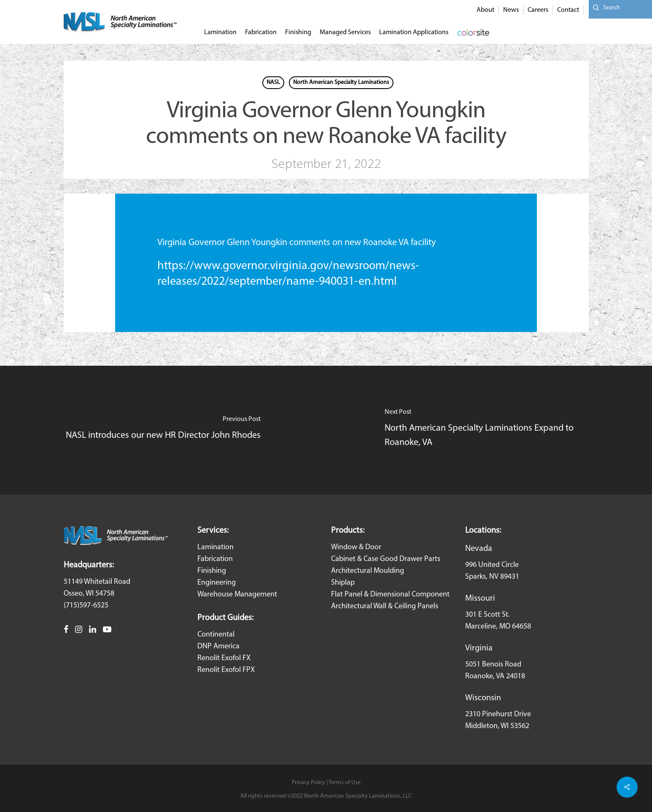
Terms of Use (345, 783)
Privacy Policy (308, 783)
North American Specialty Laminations (341, 82)
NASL (273, 82)
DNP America (218, 646)
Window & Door (356, 547)
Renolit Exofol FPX (226, 670)
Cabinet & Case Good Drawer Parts (386, 559)
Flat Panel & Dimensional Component (390, 595)
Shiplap (343, 583)
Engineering (217, 583)
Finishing (212, 571)
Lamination (216, 547)
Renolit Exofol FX (224, 658)
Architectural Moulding (368, 571)
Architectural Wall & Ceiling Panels (385, 606)
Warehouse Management (237, 595)
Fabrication (215, 559)
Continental (216, 635)
